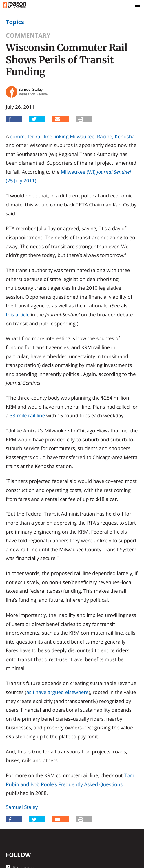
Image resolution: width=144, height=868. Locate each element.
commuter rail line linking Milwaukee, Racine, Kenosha (72, 136)
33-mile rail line (27, 415)
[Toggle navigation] (138, 5)
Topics (15, 22)
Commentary (28, 36)
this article (18, 315)
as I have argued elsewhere (58, 692)
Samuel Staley (22, 807)
